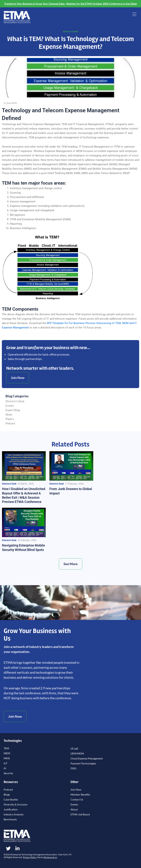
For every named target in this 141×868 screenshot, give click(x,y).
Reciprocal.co (50, 857)
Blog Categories (17, 396)
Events (10, 406)
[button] (134, 15)
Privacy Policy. (30, 857)
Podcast (10, 423)
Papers (10, 419)
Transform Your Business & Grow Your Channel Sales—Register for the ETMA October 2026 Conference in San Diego (71, 4)
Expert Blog (13, 410)
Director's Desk (71, 31)
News (9, 414)
